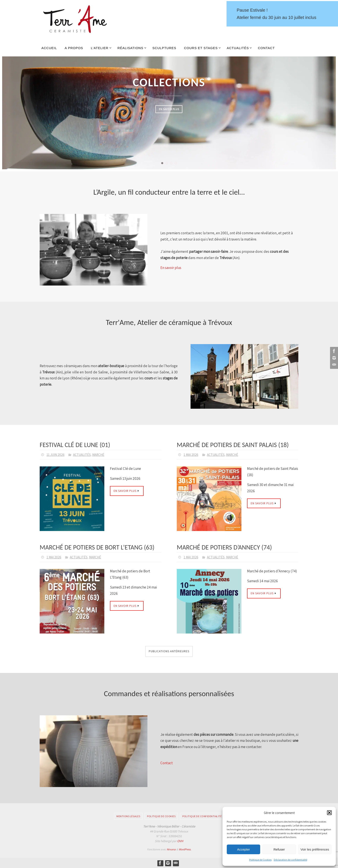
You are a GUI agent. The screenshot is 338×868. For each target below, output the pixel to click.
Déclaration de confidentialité (290, 860)
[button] (329, 813)
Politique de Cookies (260, 860)
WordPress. (185, 849)
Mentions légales (128, 816)
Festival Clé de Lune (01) (75, 445)
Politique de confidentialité (202, 816)
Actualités (83, 454)
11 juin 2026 (56, 454)
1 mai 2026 (191, 454)
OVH (180, 841)
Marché (100, 454)
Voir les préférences (315, 849)
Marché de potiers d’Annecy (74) (224, 547)
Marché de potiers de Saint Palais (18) (233, 445)
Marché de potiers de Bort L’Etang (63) (97, 547)
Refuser (279, 849)
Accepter (243, 849)
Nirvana (171, 849)
